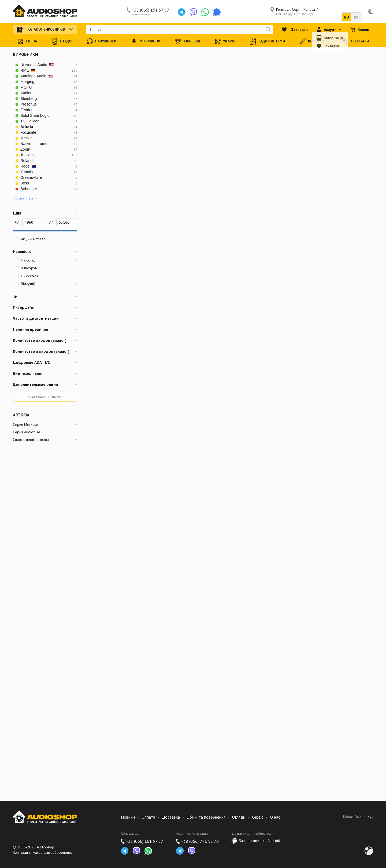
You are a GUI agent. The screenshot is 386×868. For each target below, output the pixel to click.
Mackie (27, 138)
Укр (358, 817)
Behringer (29, 189)
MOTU (26, 87)
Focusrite (28, 132)
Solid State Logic (35, 115)
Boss (25, 183)
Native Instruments (36, 144)
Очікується (26, 276)
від (17, 222)
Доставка (171, 817)
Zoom (25, 149)
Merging (27, 82)
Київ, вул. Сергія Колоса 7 (294, 12)
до (51, 222)
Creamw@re (31, 177)
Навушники (101, 41)
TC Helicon (30, 121)
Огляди (239, 817)
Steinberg (29, 99)
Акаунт (329, 30)
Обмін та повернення (206, 817)
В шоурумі (26, 268)
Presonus (29, 104)
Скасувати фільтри (45, 397)
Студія (62, 41)
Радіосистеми (267, 41)
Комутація (313, 41)
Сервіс (258, 817)
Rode (28, 166)
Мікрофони (146, 41)
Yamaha (27, 172)
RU (346, 17)
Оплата (148, 817)
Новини (128, 817)
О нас (275, 817)
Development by (369, 851)
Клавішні (188, 41)
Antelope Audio (37, 76)
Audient (27, 93)
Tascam (27, 155)
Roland (27, 161)
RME (28, 70)
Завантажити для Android (256, 841)
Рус (370, 817)
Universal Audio (37, 65)
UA (356, 17)
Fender (27, 110)
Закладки (295, 30)
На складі (46, 260)
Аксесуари (355, 41)
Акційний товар (30, 239)
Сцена (27, 41)
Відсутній (46, 284)
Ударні (225, 41)
